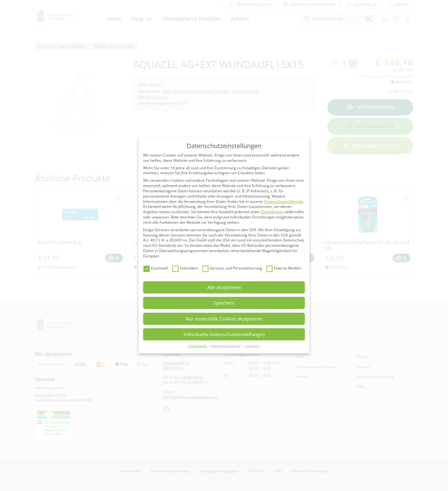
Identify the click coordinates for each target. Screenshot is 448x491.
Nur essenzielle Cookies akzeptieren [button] (224, 319)
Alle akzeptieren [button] (224, 287)
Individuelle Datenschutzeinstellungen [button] (224, 334)
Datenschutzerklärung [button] (226, 346)
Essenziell (156, 268)
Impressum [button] (252, 346)
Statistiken (185, 268)
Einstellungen (272, 212)
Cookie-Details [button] (198, 346)
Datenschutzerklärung (283, 201)
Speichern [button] (224, 303)
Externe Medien (284, 268)
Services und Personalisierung (232, 268)
